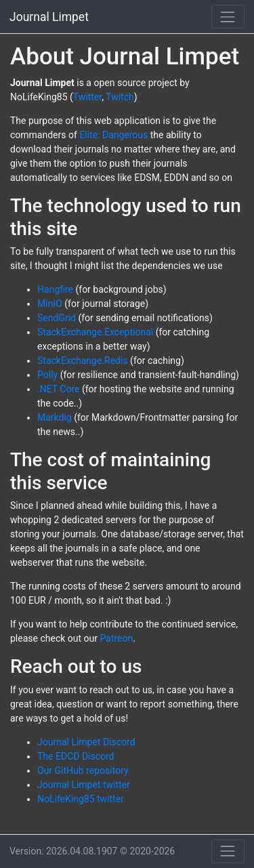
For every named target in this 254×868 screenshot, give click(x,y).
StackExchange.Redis (83, 360)
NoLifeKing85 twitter (81, 799)
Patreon (116, 638)
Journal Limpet (49, 17)
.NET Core (58, 389)
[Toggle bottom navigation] (228, 851)
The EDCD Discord (76, 756)
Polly (47, 375)
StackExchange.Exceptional (95, 332)
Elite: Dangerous (113, 135)
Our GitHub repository (83, 770)
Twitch (120, 97)
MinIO (50, 304)
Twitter (87, 97)
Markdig (55, 417)
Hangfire (55, 289)
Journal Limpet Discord (86, 742)
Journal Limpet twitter (84, 785)
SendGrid (57, 318)
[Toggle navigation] (228, 17)
